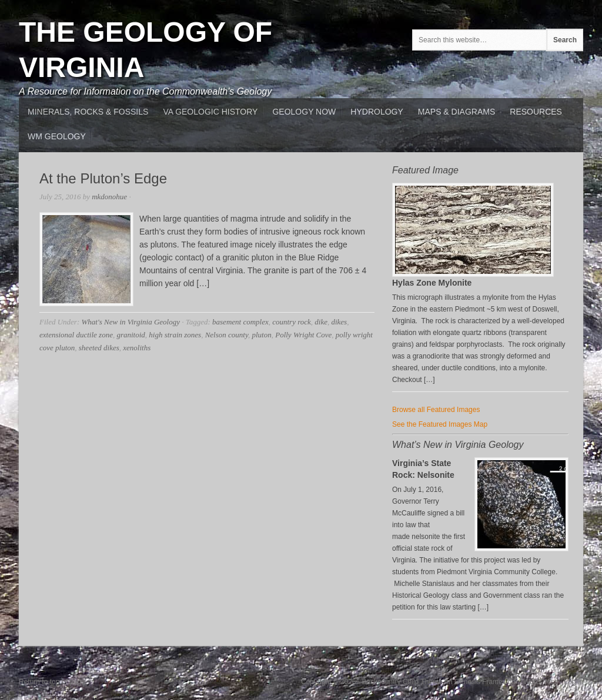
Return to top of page (52, 682)
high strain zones (175, 335)
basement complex (240, 322)
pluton (261, 335)
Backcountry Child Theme (402, 682)
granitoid (131, 335)
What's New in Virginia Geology (130, 322)
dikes (339, 322)
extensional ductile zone (76, 335)
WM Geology (57, 136)
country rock (292, 322)
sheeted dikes (99, 348)
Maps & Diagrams (456, 112)
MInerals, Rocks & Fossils (88, 112)
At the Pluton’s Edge (103, 178)
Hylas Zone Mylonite (432, 283)
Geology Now (304, 112)
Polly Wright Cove (303, 335)
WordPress (541, 682)
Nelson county (227, 335)
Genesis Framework (486, 682)
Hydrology (377, 112)
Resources (536, 112)
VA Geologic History (210, 112)
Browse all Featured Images (436, 410)
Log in (573, 682)
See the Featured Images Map (440, 424)
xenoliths (137, 348)
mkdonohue (109, 197)
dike (321, 322)
